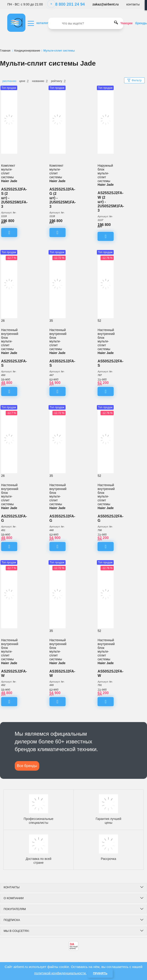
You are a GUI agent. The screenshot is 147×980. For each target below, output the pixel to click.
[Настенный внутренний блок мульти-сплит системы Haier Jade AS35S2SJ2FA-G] (58, 439)
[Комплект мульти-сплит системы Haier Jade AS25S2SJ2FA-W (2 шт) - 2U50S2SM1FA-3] (106, 120)
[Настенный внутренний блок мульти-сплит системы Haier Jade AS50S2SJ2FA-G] (106, 439)
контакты (133, 4)
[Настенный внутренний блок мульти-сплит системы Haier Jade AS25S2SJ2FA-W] (9, 594)
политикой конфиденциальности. (60, 973)
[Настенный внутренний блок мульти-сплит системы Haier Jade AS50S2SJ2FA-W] (106, 594)
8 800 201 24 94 (68, 4)
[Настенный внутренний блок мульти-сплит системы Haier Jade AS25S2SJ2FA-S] (9, 284)
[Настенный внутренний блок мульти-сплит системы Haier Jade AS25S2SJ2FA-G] (9, 439)
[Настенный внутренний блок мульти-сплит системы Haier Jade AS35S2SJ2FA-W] (58, 594)
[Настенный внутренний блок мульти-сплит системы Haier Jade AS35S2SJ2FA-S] (58, 284)
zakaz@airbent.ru (106, 4)
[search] (86, 23)
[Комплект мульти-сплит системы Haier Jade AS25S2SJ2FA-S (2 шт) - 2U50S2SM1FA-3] (9, 120)
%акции (126, 23)
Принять (100, 973)
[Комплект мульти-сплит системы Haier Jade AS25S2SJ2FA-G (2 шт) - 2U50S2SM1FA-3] (58, 120)
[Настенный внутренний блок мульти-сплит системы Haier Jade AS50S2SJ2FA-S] (106, 284)
